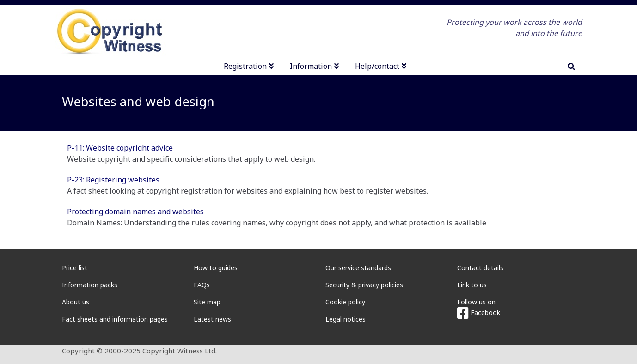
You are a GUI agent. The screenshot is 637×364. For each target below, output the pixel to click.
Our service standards (358, 268)
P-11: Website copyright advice (120, 148)
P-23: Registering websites (113, 180)
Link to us (472, 285)
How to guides (216, 268)
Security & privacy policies (364, 285)
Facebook (479, 312)
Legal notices (346, 319)
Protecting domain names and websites (135, 212)
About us (76, 302)
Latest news (212, 319)
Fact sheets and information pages (115, 319)
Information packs (90, 285)
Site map (207, 302)
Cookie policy (345, 302)
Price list (75, 268)
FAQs (202, 285)
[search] (571, 67)
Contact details (480, 268)
